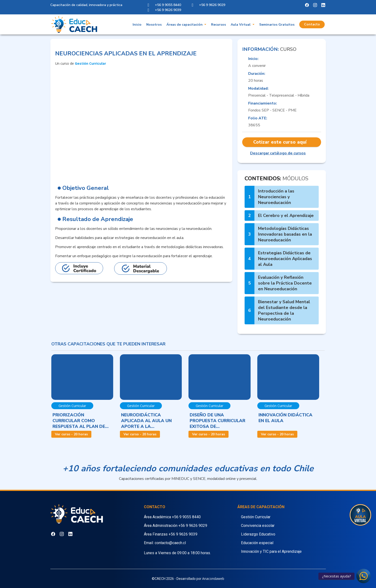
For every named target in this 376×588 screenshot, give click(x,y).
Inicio (137, 25)
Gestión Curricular (256, 517)
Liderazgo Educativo (258, 534)
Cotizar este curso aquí (280, 142)
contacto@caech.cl (170, 543)
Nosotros (154, 25)
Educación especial (257, 543)
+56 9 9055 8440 (186, 517)
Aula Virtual (241, 25)
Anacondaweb (213, 579)
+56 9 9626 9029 (193, 526)
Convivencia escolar (258, 526)
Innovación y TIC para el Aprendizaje (271, 551)
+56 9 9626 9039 (183, 534)
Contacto (312, 25)
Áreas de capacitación (185, 25)
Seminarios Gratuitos (277, 25)
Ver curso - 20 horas (71, 434)
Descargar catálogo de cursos (278, 153)
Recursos (218, 25)
